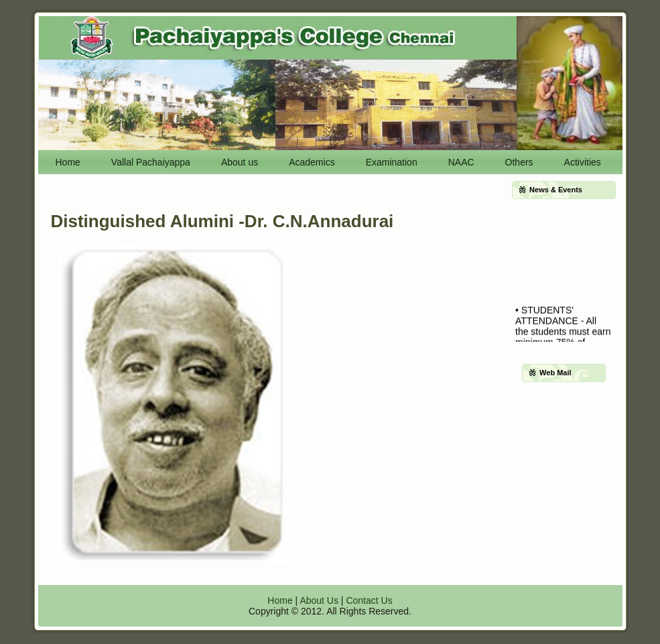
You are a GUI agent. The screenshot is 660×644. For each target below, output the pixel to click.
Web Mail (555, 373)
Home (280, 600)
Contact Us (369, 600)
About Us (319, 600)
